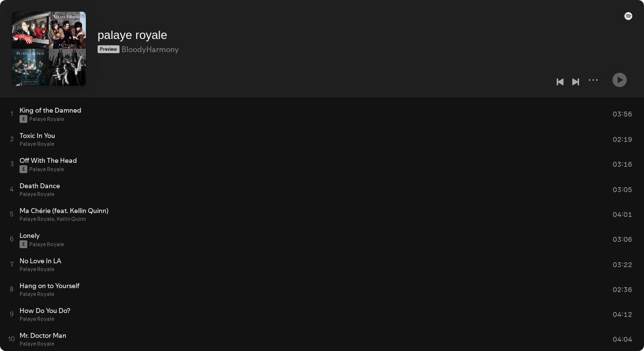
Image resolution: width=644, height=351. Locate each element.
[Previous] (560, 82)
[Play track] (12, 114)
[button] (626, 20)
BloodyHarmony (150, 44)
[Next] (576, 82)
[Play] (620, 76)
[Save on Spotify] (130, 59)
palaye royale (132, 30)
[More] (593, 80)
